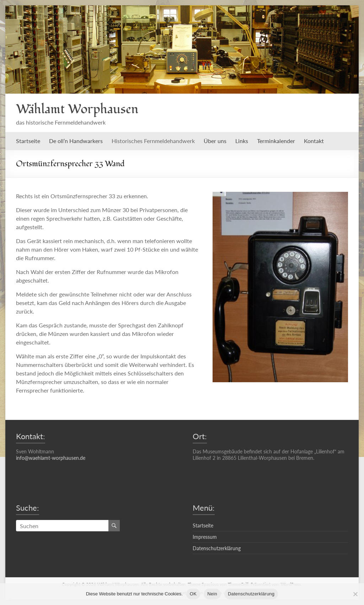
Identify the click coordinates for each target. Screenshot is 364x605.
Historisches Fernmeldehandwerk (153, 141)
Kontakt (314, 141)
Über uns (215, 141)
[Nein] (355, 594)
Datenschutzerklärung (217, 548)
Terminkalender (276, 141)
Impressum (205, 537)
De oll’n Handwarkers (76, 141)
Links (242, 141)
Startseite (28, 141)
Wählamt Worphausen (77, 109)
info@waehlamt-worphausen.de (51, 458)
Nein (212, 594)
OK (193, 594)
